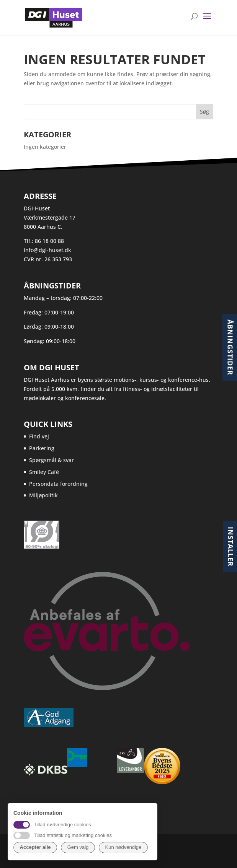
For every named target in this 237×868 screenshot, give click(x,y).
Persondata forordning (58, 484)
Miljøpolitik (43, 495)
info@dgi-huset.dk (47, 250)
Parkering (42, 448)
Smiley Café (44, 472)
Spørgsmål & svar (51, 460)
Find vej (39, 436)
